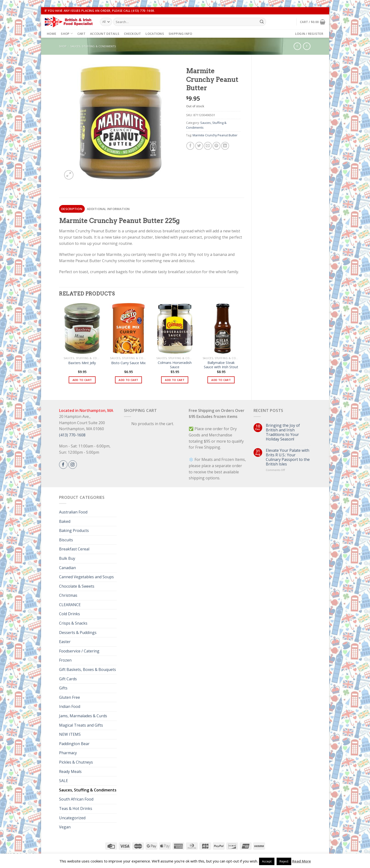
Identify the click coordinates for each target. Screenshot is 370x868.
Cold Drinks (70, 614)
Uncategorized (72, 818)
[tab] (72, 209)
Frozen (65, 660)
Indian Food (70, 706)
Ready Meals (70, 772)
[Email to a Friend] (208, 146)
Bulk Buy (67, 558)
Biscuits (66, 540)
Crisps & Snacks (73, 623)
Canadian (67, 568)
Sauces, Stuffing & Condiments (93, 46)
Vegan (65, 827)
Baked (65, 521)
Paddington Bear (74, 744)
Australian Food (73, 512)
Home (52, 34)
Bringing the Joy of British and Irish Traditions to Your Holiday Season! (283, 432)
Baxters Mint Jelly (82, 363)
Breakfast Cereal (74, 549)
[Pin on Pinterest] (216, 146)
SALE (64, 781)
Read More (302, 861)
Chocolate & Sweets (77, 586)
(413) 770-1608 (72, 435)
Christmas (68, 595)
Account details (105, 34)
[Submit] (262, 22)
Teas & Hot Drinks (76, 808)
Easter (65, 642)
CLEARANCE (70, 605)
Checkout (132, 34)
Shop (67, 33)
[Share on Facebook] (190, 146)
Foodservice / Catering (79, 651)
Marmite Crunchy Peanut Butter (215, 135)
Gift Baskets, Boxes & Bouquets (88, 669)
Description (72, 209)
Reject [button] (284, 861)
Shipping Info (180, 34)
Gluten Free (70, 697)
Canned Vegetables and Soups (86, 577)
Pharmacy (68, 753)
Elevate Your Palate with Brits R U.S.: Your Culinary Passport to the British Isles (288, 457)
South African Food (76, 799)
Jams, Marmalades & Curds (83, 716)
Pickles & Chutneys (76, 762)
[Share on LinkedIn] (225, 146)
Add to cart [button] (82, 380)
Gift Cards (68, 679)
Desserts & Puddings (78, 633)
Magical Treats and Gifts (81, 725)
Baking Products (74, 530)
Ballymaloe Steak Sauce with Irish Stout (221, 365)
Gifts (63, 688)
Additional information (108, 209)
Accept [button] (267, 861)
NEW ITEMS (70, 734)
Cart (81, 34)
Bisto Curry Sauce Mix (128, 363)
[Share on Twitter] (199, 146)
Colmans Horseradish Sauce (175, 365)
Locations (155, 34)
